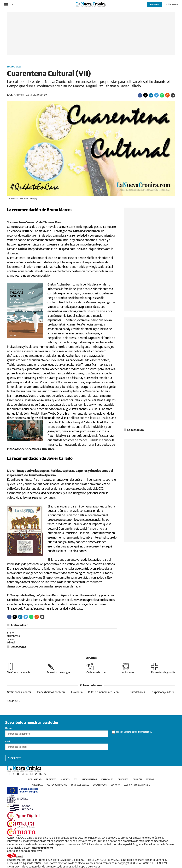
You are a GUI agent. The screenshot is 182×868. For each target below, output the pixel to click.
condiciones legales (143, 732)
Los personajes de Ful (163, 692)
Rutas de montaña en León (103, 692)
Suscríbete (15, 758)
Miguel (11, 643)
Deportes (126, 780)
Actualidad (29, 780)
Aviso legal (37, 785)
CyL (74, 780)
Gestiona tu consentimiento (137, 785)
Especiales (109, 780)
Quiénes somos (100, 785)
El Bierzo (47, 780)
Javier (10, 639)
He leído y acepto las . (132, 732)
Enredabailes (137, 692)
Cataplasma (14, 701)
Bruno (10, 633)
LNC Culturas (14, 67)
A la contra (77, 692)
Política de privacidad (57, 785)
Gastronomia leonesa (19, 692)
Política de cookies (80, 785)
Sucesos (62, 780)
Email (8, 742)
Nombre (9, 728)
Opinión (142, 780)
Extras (156, 780)
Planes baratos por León (51, 692)
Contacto (115, 785)
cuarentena (13, 636)
